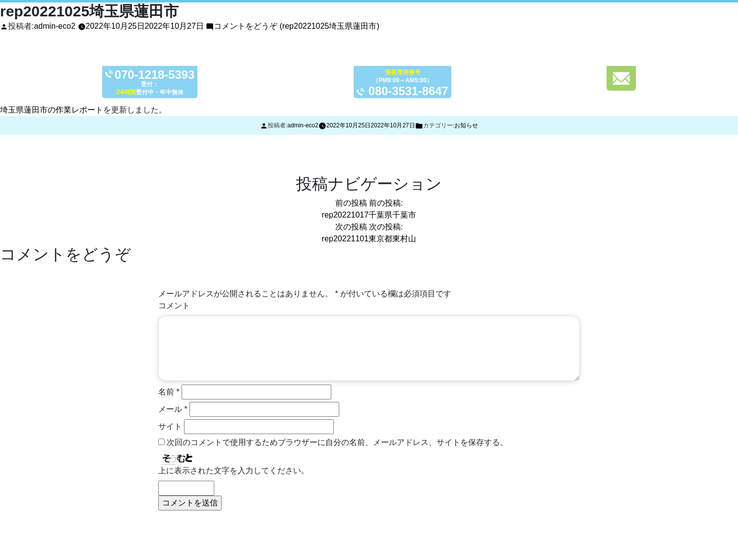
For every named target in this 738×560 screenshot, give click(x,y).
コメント (174, 306)
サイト (170, 426)
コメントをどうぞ (296, 26)
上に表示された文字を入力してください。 (234, 471)
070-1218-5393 (155, 75)
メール (173, 409)
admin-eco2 (55, 26)
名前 (169, 392)
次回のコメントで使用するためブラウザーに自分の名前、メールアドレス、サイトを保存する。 (337, 442)
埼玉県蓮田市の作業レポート (52, 110)
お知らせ (466, 125)
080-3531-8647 (409, 91)
